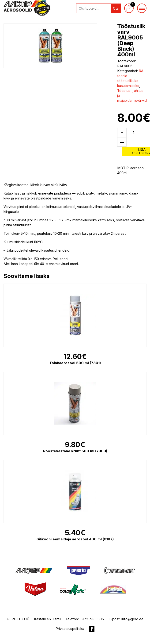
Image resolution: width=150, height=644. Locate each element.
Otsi (116, 8)
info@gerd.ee (132, 619)
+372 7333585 (92, 619)
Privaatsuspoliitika (70, 629)
